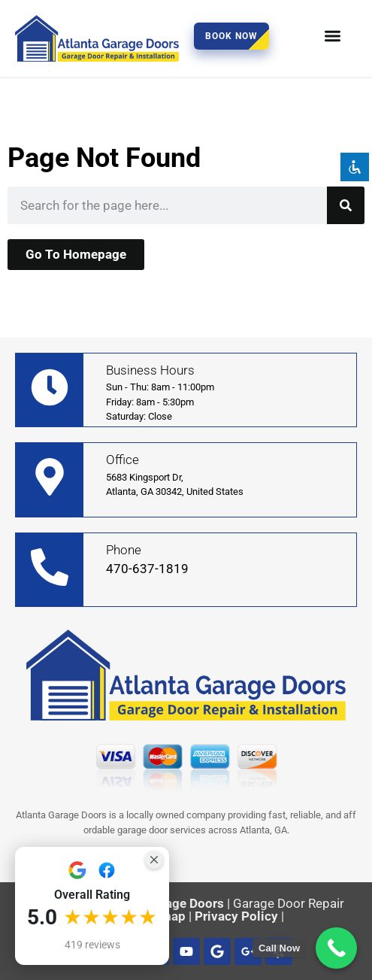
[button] (333, 36)
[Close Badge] (154, 860)
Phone (124, 550)
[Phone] (50, 567)
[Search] (346, 205)
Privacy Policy (236, 916)
